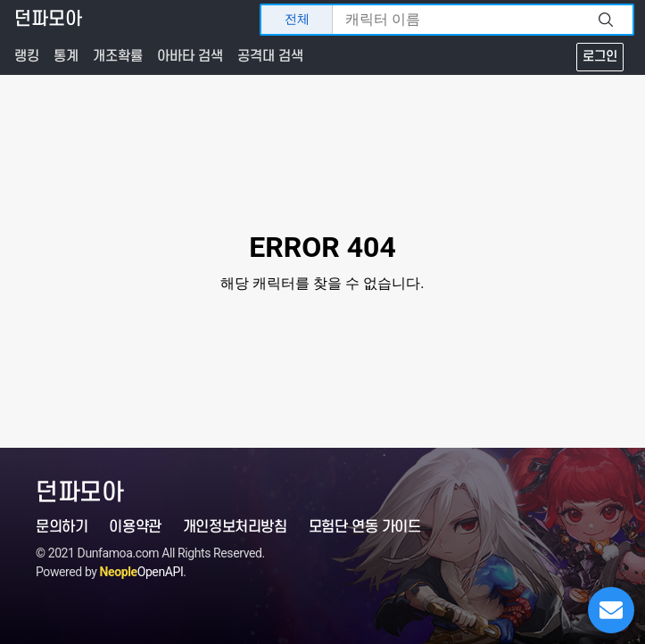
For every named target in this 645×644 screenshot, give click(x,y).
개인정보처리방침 (235, 527)
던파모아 (48, 19)
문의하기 (62, 527)
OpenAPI (142, 572)
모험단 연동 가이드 (365, 527)
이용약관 (135, 527)
